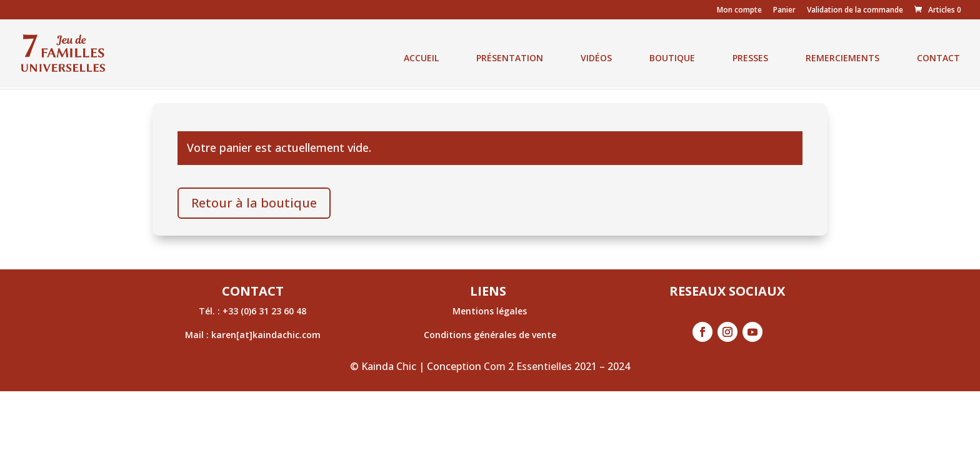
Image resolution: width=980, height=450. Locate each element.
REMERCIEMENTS (842, 58)
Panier (784, 11)
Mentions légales (490, 311)
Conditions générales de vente (490, 335)
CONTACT (938, 58)
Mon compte (739, 11)
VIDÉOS (596, 58)
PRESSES (750, 58)
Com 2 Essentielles (528, 366)
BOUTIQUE (672, 58)
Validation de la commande (855, 11)
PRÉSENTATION (510, 58)
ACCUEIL (421, 58)
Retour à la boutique (254, 203)
